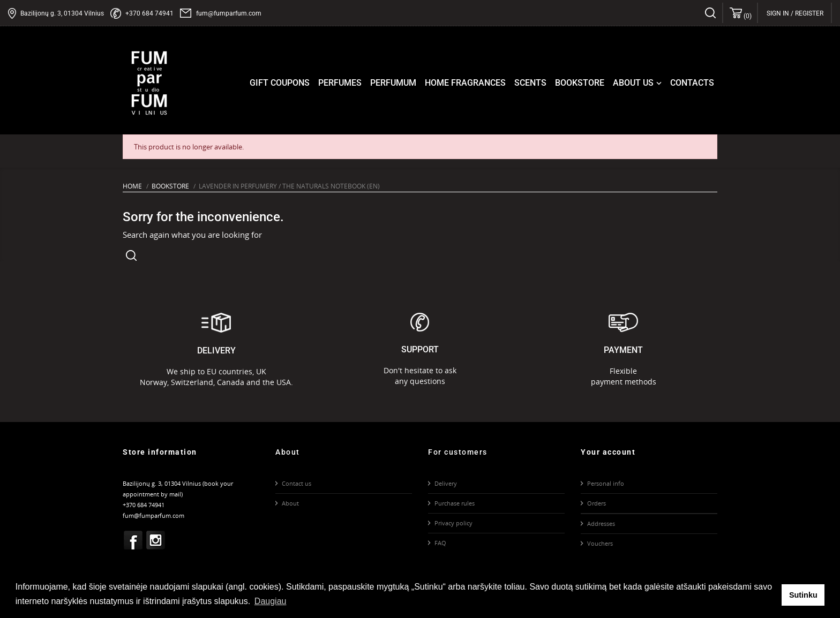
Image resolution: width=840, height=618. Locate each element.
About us (638, 83)
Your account (608, 452)
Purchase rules (455, 503)
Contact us (297, 483)
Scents (530, 83)
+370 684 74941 (149, 13)
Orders (597, 503)
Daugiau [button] (271, 601)
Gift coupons (280, 83)
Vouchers (600, 543)
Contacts (692, 83)
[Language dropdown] (824, 13)
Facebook (133, 540)
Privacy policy (453, 523)
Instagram (156, 540)
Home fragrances (465, 83)
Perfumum (393, 83)
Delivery (446, 483)
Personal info (606, 483)
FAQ (440, 543)
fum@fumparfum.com (229, 13)
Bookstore (580, 83)
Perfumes (340, 83)
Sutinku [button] (803, 595)
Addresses (601, 523)
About (290, 503)
